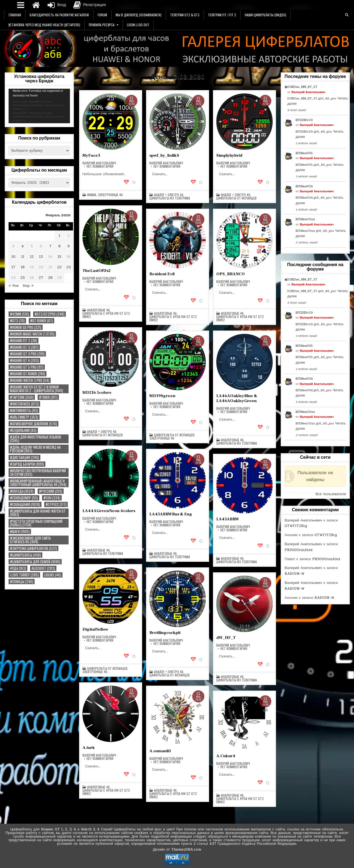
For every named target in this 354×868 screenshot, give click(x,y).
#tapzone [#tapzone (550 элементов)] (22, 397)
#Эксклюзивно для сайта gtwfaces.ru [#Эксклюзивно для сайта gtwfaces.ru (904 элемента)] (30, 540)
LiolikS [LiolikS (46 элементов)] (53, 575)
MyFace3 (91, 155)
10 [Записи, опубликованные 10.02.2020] (13, 257)
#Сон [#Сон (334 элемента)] (52, 498)
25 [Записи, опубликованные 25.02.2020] (23, 278)
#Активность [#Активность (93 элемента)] (24, 411)
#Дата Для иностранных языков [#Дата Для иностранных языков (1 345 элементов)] (36, 439)
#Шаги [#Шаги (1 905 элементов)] (20, 532)
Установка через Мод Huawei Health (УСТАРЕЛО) (44, 25)
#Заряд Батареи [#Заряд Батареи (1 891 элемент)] (27, 464)
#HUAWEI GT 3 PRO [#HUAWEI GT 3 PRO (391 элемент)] (27, 354)
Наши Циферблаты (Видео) (265, 15)
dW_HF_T (226, 638)
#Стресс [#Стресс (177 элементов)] (56, 504)
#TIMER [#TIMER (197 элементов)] (48, 397)
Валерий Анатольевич (99, 163)
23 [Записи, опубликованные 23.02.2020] (69, 267)
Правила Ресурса (102, 25)
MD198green (162, 396)
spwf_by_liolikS (164, 155)
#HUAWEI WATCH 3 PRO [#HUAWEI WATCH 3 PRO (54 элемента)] (30, 380)
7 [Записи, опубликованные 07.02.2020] (50, 246)
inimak (92, 195)
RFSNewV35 (304, 153)
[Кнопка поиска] (347, 15)
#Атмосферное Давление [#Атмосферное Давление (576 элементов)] (33, 424)
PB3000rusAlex (299, 550)
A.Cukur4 (226, 756)
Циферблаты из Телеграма (170, 198)
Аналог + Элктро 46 (169, 195)
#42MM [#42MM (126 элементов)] (19, 314)
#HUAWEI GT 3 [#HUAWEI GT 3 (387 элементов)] (24, 347)
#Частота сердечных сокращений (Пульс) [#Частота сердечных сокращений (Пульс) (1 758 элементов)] (36, 523)
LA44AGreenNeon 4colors (109, 511)
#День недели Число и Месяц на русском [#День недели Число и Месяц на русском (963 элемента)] (35, 449)
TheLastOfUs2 (97, 271)
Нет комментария (100, 166)
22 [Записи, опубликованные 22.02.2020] (59, 267)
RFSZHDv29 (304, 120)
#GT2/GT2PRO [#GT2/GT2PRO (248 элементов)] (50, 314)
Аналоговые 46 (98, 310)
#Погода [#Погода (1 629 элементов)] (22, 491)
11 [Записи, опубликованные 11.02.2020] (23, 257)
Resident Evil (162, 274)
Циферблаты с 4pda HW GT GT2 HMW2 (106, 315)
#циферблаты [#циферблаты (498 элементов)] (25, 555)
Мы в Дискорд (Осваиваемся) (139, 15)
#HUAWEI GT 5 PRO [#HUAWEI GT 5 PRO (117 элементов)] (27, 367)
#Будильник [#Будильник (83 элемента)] (23, 430)
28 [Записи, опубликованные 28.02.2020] (50, 278)
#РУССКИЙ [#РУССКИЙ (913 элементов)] (51, 491)
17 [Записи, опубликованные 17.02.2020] (13, 267)
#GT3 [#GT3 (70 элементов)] (17, 321)
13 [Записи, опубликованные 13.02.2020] (41, 257)
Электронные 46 (110, 195)
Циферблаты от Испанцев (236, 198)
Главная (15, 15)
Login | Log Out (138, 25)
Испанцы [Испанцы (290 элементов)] (22, 582)
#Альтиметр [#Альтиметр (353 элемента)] (24, 417)
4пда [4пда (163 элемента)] (18, 568)
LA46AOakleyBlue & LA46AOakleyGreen (237, 398)
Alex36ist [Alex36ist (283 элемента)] (43, 568)
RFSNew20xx (305, 219)
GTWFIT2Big (296, 526)
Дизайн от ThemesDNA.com (177, 849)
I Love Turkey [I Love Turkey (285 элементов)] (24, 575)
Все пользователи (331, 494)
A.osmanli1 (160, 751)
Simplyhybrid (229, 155)
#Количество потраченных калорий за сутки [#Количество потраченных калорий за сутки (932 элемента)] (38, 473)
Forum (102, 15)
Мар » (28, 286)
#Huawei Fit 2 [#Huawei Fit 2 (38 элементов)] (24, 341)
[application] (39, 106)
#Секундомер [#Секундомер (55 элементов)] (24, 498)
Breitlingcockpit (165, 633)
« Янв (14, 286)
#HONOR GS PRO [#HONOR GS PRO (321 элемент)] (26, 327)
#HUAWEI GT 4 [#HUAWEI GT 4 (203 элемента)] (24, 360)
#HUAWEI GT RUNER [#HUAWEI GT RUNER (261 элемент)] (28, 374)
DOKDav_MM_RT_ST (302, 87)
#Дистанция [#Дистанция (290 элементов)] (24, 457)
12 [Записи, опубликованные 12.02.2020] (32, 257)
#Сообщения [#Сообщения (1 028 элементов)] (25, 504)
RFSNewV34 (304, 186)
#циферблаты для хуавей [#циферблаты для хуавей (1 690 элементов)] (35, 562)
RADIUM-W (295, 574)
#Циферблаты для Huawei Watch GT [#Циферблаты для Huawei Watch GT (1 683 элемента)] (38, 513)
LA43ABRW (228, 519)
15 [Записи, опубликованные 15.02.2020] (59, 257)
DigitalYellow (95, 629)
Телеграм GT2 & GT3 (185, 15)
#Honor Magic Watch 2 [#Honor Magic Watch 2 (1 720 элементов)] (32, 334)
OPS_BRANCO (231, 274)
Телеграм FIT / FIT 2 (222, 15)
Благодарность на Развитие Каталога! (59, 15)
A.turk (89, 748)
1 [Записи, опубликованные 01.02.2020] (59, 236)
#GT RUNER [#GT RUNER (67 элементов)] (41, 321)
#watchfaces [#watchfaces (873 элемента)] (24, 404)
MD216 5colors (97, 393)
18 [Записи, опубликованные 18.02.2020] (23, 267)
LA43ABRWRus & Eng (171, 514)
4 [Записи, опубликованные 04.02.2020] (23, 246)
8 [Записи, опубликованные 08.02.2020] (59, 246)
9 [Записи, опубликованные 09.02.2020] (69, 246)
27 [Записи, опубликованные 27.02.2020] (41, 278)
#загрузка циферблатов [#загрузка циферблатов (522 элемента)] (33, 548)
